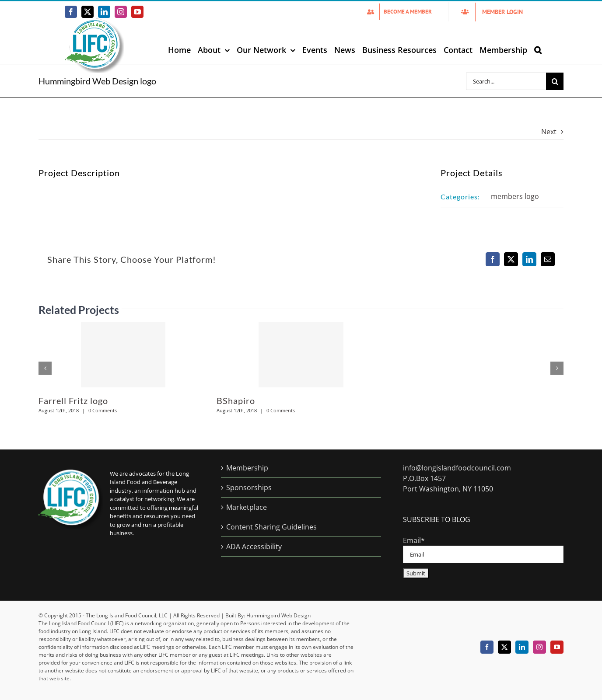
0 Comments (103, 410)
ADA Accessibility (254, 547)
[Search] (555, 81)
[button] (538, 50)
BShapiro (236, 400)
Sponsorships (249, 488)
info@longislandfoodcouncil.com (457, 468)
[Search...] (506, 81)
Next (549, 132)
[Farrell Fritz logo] (123, 355)
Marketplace (247, 507)
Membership (247, 468)
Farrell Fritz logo (73, 400)
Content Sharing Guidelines (271, 527)
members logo (515, 196)
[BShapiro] (301, 355)
